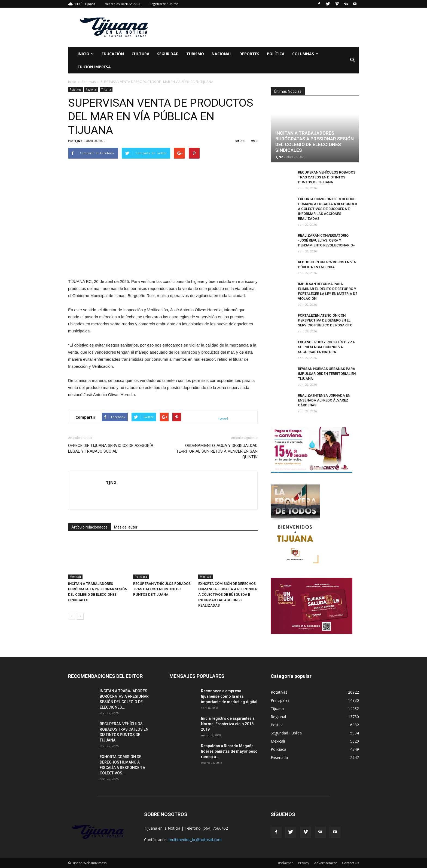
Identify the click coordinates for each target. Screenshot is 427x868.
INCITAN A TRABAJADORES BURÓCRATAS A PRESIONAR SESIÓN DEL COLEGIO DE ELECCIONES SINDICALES (315, 142)
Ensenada (279, 757)
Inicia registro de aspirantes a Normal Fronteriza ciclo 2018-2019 (228, 724)
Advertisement (326, 863)
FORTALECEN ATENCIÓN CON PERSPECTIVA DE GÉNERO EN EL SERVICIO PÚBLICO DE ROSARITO (325, 320)
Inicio (86, 54)
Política (276, 54)
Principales (280, 700)
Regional (91, 89)
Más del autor (126, 527)
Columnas (305, 54)
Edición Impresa (94, 67)
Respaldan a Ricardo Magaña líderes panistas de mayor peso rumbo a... (229, 751)
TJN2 (78, 141)
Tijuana (106, 89)
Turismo (195, 54)
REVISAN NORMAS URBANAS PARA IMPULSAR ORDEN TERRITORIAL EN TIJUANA (327, 374)
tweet (223, 418)
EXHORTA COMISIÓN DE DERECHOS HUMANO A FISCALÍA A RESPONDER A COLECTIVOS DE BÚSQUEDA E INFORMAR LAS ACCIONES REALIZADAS (228, 594)
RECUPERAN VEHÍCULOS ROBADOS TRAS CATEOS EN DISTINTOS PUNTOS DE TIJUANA (162, 589)
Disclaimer (285, 863)
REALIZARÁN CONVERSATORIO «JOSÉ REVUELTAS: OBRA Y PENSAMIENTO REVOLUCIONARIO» (326, 240)
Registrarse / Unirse (164, 4)
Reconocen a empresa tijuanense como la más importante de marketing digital (229, 696)
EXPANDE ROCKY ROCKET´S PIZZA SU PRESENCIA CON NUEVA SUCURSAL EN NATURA (326, 347)
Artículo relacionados (89, 527)
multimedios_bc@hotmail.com (195, 840)
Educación (113, 54)
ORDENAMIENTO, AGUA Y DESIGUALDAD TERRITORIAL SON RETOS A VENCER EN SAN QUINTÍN (217, 451)
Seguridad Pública (286, 733)
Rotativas (75, 89)
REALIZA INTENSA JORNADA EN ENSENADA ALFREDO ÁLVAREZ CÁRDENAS (324, 400)
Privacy (304, 863)
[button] (352, 60)
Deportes (249, 54)
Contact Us (350, 863)
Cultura (141, 54)
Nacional (222, 54)
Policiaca (141, 577)
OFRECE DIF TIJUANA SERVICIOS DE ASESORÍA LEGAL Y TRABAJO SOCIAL (111, 448)
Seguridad (168, 54)
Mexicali (75, 577)
